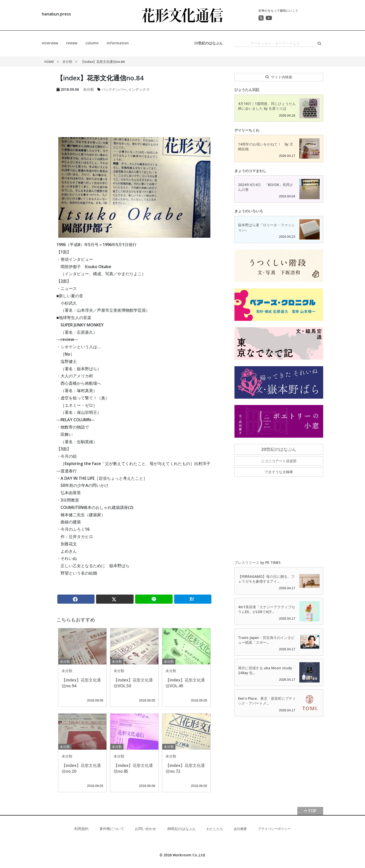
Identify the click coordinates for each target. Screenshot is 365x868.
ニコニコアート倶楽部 (279, 461)
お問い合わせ (145, 829)
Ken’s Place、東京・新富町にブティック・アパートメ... (267, 701)
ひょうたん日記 (247, 90)
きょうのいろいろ (249, 211)
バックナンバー (114, 89)
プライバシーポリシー (274, 829)
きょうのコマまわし (250, 171)
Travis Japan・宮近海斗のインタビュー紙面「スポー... (266, 640)
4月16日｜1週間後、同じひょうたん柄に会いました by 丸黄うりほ (267, 106)
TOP (312, 811)
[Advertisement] (134, 112)
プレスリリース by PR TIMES (258, 562)
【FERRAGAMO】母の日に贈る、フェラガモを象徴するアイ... (266, 579)
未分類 (67, 62)
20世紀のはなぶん (208, 43)
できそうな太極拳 (279, 472)
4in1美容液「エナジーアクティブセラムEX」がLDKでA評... (267, 609)
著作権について (112, 829)
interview (50, 43)
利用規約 (81, 829)
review (72, 43)
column (92, 43)
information (118, 43)
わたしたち (215, 829)
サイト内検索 (282, 77)
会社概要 (240, 829)
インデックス (139, 89)
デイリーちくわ (247, 130)
